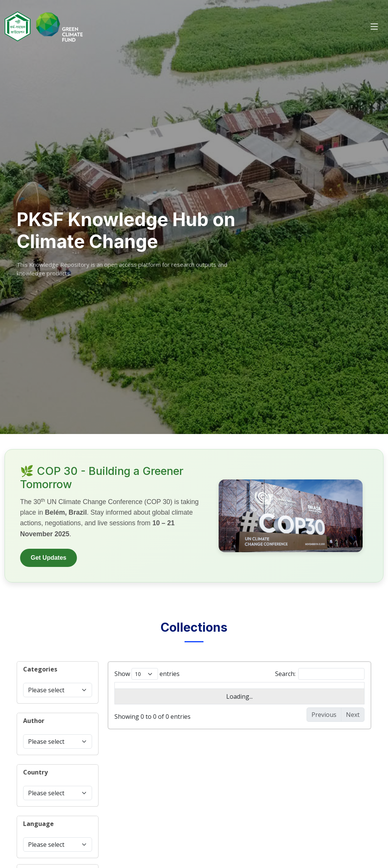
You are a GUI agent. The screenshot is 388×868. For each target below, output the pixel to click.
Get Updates (48, 558)
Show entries (147, 674)
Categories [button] (40, 669)
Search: (320, 674)
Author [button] (34, 721)
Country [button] (35, 772)
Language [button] (38, 824)
